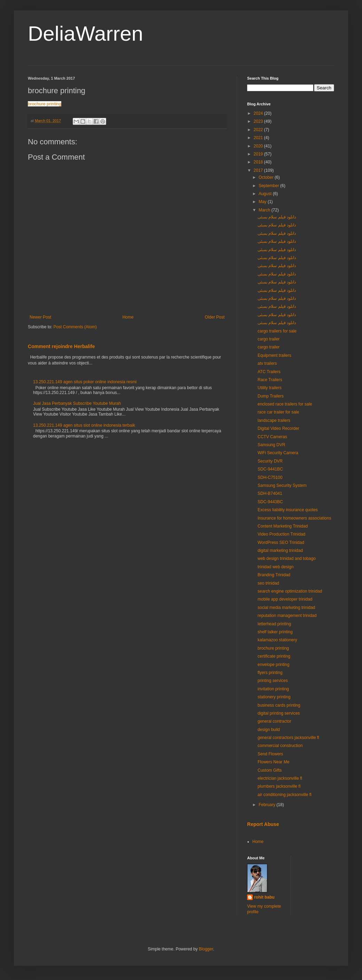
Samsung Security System (282, 485)
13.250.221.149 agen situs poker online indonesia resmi (85, 382)
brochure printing (45, 104)
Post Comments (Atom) (75, 327)
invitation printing (273, 689)
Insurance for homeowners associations (294, 518)
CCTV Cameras (272, 437)
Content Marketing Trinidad (283, 526)
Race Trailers (270, 380)
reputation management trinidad (287, 616)
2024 (259, 113)
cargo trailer (269, 339)
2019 (259, 154)
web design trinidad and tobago (287, 559)
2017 (259, 170)
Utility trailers (270, 388)
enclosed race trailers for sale (285, 404)
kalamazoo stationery (277, 640)
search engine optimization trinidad (290, 591)
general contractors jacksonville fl (288, 738)
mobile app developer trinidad (285, 599)
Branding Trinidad (274, 575)
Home (128, 317)
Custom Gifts (270, 770)
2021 (259, 138)
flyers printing (270, 673)
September (269, 186)
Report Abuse (263, 824)
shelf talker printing (275, 632)
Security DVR (270, 461)
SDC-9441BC (270, 469)
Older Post (215, 317)
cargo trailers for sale (277, 331)
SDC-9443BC (270, 502)
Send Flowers (270, 754)
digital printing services (279, 713)
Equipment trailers (274, 355)
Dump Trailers (271, 396)
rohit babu (264, 897)
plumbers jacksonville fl (279, 786)
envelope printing (273, 665)
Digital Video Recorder (278, 428)
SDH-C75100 (270, 477)
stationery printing (274, 697)
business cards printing (279, 705)
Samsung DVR (271, 445)
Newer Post (40, 317)
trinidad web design (276, 567)
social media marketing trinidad (286, 608)
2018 (259, 162)
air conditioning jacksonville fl (285, 795)
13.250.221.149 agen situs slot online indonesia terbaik (84, 425)
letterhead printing (274, 624)
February (267, 805)
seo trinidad (268, 583)
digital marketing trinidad (280, 551)
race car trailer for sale (278, 412)
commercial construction (280, 746)
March (265, 210)
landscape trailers (274, 420)
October (267, 177)
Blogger (206, 949)
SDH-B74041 (270, 493)
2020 (259, 146)
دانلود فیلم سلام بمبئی (277, 217)
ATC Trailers (269, 372)
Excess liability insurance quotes (288, 510)
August (266, 194)
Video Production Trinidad (281, 534)
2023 (259, 121)
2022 (259, 130)
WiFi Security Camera (278, 453)
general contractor (274, 721)
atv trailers (267, 363)
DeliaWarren (85, 34)
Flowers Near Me (273, 762)
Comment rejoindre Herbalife (61, 346)
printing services (273, 681)
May (263, 202)
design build (269, 730)
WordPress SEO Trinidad (281, 543)
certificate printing (274, 656)
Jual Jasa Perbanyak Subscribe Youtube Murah (77, 403)
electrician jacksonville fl (280, 778)
